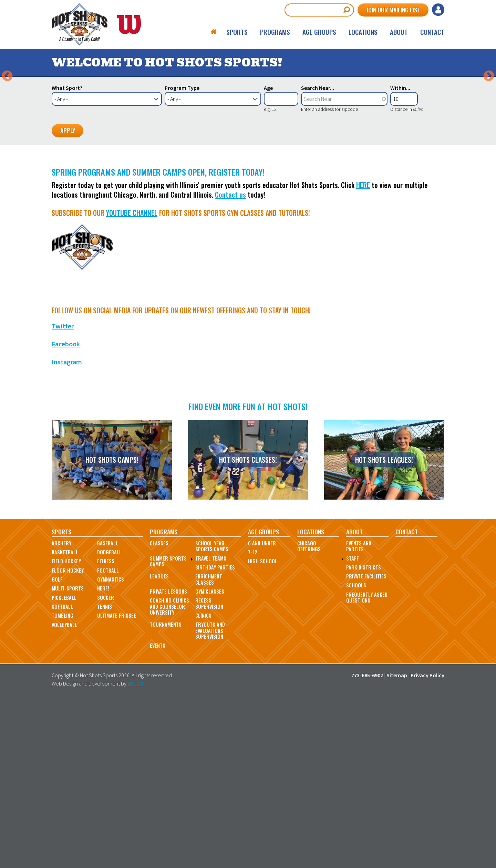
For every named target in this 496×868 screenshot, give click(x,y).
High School (263, 726)
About (399, 32)
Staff (353, 723)
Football (108, 735)
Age (268, 253)
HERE (363, 350)
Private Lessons (168, 756)
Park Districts (364, 732)
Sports (237, 32)
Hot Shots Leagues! (384, 625)
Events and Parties (359, 711)
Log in (438, 10)
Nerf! (103, 754)
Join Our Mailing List (392, 10)
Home (214, 32)
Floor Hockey (68, 735)
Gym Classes (210, 756)
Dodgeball (109, 717)
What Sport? (67, 253)
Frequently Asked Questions (367, 762)
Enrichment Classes (209, 744)
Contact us (230, 359)
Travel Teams (211, 723)
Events (158, 811)
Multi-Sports (68, 754)
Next (489, 159)
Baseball (108, 708)
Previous (7, 159)
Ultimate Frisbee (117, 781)
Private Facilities (366, 741)
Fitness (106, 726)
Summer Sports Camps (168, 726)
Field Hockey (66, 726)
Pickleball (64, 762)
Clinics (203, 780)
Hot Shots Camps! (112, 625)
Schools (356, 750)
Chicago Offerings (309, 711)
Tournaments (166, 790)
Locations (363, 32)
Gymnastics (111, 744)
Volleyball (64, 790)
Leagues (159, 741)
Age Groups (319, 32)
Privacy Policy (427, 840)
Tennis (105, 771)
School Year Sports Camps (212, 711)
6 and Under (262, 708)
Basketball (65, 717)
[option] (248, 159)
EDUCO (135, 848)
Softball (62, 771)
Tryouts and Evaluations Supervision (210, 796)
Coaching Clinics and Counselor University (169, 772)
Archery (61, 708)
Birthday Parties (215, 732)
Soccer (106, 762)
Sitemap (397, 840)
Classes (159, 708)
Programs (275, 32)
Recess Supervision (209, 768)
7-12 (253, 717)
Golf (57, 744)
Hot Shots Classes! (248, 625)
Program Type (182, 253)
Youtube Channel (132, 378)
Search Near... (318, 253)
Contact (432, 32)
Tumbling (63, 781)
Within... (400, 253)
